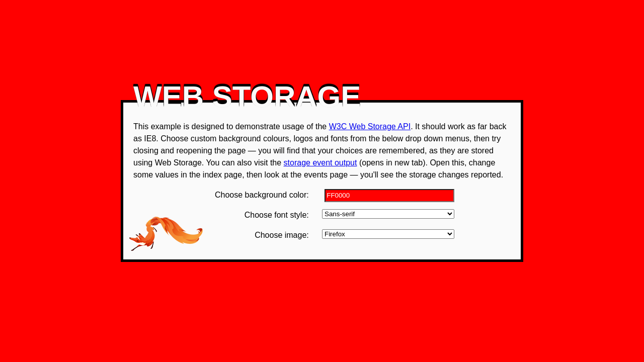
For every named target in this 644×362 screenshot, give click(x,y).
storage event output (320, 163)
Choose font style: (277, 215)
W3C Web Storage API (370, 126)
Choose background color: (262, 195)
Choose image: (282, 235)
